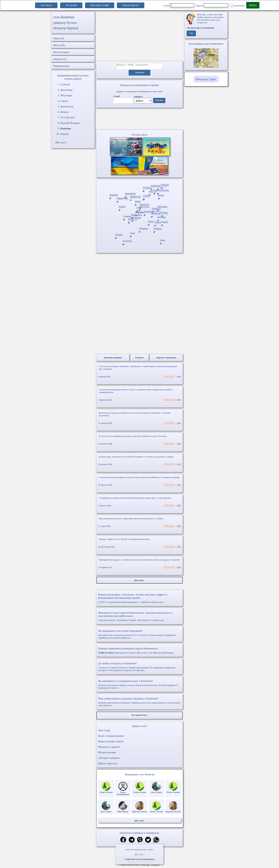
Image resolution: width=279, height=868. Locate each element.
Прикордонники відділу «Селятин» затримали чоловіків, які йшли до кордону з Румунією (139, 561)
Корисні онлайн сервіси (111, 742)
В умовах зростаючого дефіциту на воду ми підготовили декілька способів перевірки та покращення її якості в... (140, 685)
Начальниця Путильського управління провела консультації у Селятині (131, 520)
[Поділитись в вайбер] (140, 841)
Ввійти (253, 5)
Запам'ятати (237, 6)
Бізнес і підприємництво (111, 737)
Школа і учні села (108, 765)
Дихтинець (67, 90)
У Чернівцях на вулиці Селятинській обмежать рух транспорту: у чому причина (135, 499)
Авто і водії (104, 731)
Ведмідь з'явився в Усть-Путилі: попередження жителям (124, 540)
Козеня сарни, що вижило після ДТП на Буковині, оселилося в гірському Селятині (136, 458)
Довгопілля (67, 106)
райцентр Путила (65, 23)
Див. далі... (139, 854)
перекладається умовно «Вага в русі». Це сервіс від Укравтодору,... (140, 651)
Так (191, 33)
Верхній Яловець (70, 123)
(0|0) (179, 378)
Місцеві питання (107, 754)
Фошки (64, 112)
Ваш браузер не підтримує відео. (139, 120)
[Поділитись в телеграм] (132, 841)
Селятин (65, 84)
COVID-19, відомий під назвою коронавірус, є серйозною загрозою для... (140, 599)
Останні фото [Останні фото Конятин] (139, 136)
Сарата (64, 101)
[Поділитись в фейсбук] (123, 841)
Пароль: (212, 5)
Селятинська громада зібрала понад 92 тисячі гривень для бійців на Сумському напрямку (139, 478)
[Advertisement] (140, 36)
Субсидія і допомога (109, 759)
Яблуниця (66, 95)
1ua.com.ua (46, 5)
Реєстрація (71, 5)
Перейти (159, 101)
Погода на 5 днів (206, 79)
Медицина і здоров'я (109, 748)
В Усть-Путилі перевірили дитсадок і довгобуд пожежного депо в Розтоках (133, 437)
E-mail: (179, 5)
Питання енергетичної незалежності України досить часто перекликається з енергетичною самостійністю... (140, 703)
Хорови (65, 134)
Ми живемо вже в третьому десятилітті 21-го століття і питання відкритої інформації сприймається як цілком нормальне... (140, 635)
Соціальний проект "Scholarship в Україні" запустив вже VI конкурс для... (140, 617)
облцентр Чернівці (66, 28)
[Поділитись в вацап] (156, 841)
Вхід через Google (100, 5)
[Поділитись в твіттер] (148, 841)
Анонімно (140, 74)
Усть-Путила (68, 117)
